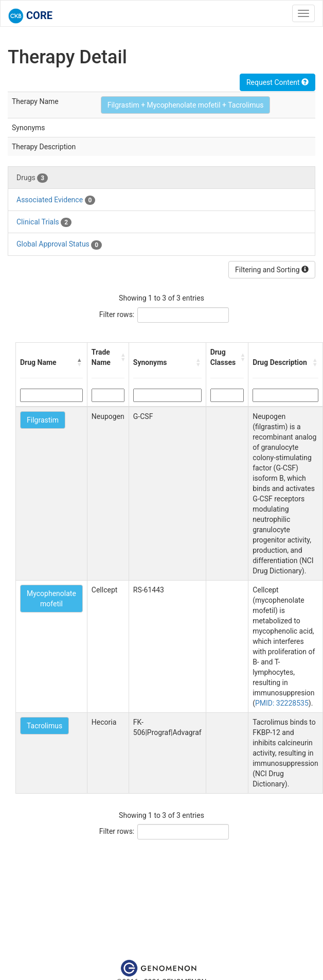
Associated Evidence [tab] (56, 200)
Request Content (277, 82)
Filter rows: (117, 314)
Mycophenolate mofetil (51, 599)
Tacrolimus (44, 726)
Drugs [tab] (32, 178)
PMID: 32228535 (282, 703)
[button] (80, 362)
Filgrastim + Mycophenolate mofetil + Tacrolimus (186, 105)
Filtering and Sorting (272, 270)
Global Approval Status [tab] (59, 244)
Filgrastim (43, 420)
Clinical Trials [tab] (44, 222)
